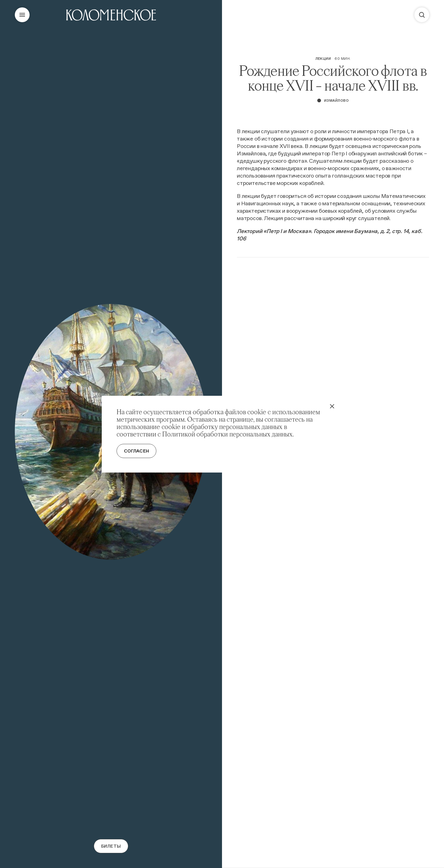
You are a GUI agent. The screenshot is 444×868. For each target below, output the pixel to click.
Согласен (136, 451)
